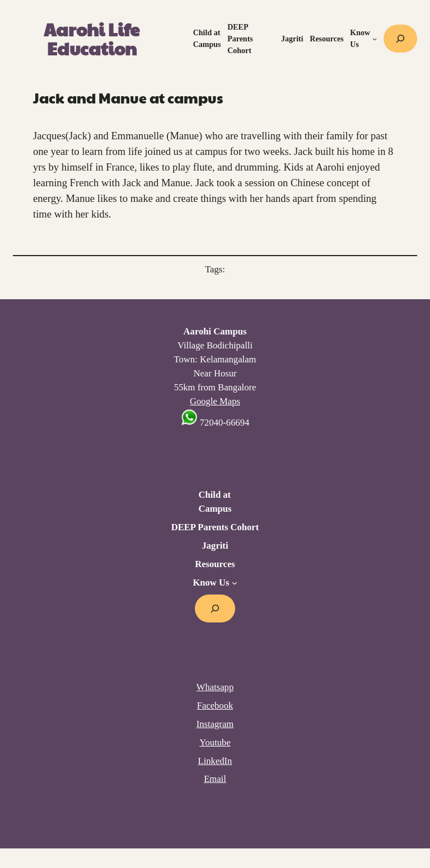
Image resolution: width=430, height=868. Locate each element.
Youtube (215, 742)
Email (215, 779)
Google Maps (215, 401)
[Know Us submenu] (375, 39)
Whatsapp (215, 687)
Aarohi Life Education (92, 39)
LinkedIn (215, 761)
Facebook (215, 706)
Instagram (215, 724)
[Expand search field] (400, 39)
